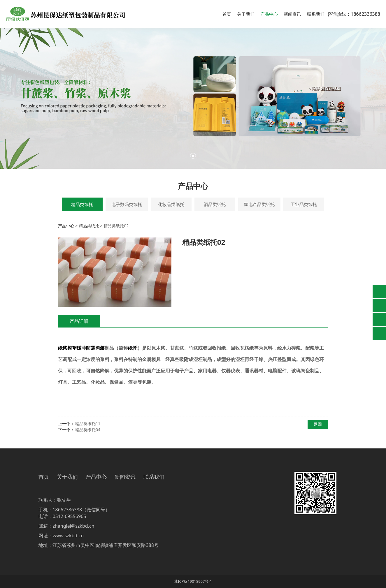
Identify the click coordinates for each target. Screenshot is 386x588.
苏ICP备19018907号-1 (193, 581)
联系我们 (316, 14)
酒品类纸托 (215, 204)
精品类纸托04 (88, 430)
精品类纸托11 (88, 424)
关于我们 (246, 14)
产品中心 (269, 14)
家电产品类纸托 (259, 204)
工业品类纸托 (304, 204)
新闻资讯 (292, 14)
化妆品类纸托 (171, 204)
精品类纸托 (82, 204)
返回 (318, 424)
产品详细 (79, 321)
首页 (227, 14)
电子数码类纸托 (127, 204)
